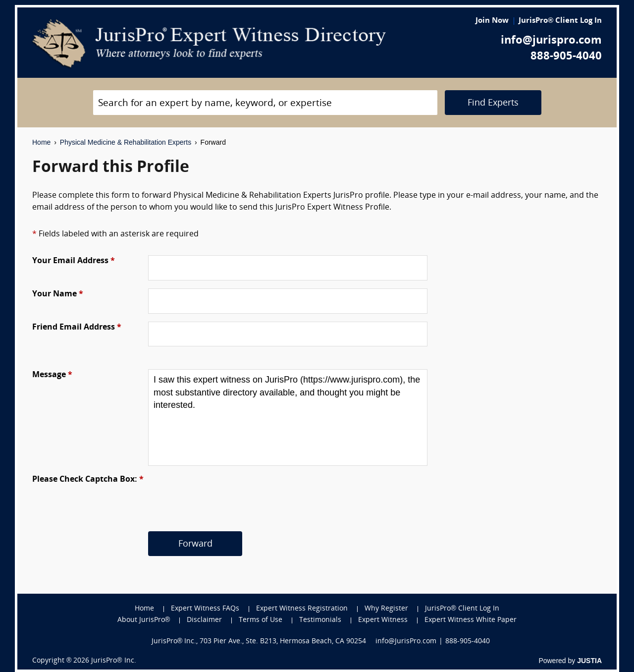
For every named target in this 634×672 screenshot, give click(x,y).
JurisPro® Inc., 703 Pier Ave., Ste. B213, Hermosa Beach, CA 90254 (259, 642)
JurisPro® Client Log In (560, 21)
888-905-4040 (566, 57)
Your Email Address (74, 261)
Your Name (58, 294)
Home (41, 142)
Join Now (492, 21)
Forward (195, 544)
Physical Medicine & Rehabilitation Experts (126, 142)
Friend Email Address (77, 328)
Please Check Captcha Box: (88, 480)
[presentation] (223, 493)
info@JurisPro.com (406, 642)
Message (52, 375)
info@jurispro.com (551, 41)
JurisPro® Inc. (113, 661)
